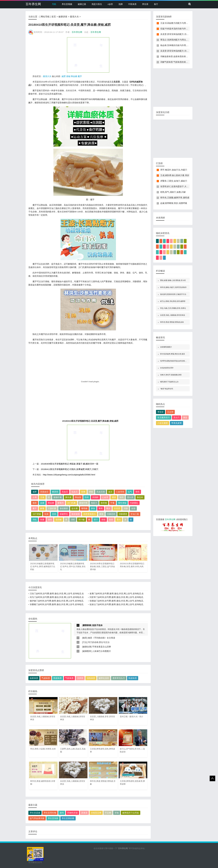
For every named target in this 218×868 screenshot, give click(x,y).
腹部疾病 (87, 625)
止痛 (35, 497)
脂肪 (35, 503)
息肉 (54, 514)
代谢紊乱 (134, 503)
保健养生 (64, 514)
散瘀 (111, 520)
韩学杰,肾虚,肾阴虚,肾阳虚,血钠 (172, 322)
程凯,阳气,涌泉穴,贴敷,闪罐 (173, 192)
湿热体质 (91, 678)
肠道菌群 (64, 508)
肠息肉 (140, 497)
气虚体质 (46, 678)
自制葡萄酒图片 (166, 347)
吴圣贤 (117, 508)
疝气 (130, 492)
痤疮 (138, 492)
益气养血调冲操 (37, 818)
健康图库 (87, 651)
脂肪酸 (59, 520)
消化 (35, 520)
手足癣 (108, 813)
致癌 (122, 497)
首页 (54, 17)
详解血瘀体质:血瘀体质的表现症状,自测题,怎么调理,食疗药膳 (189, 56)
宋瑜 (117, 813)
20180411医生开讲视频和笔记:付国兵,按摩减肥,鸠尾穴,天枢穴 (70, 469)
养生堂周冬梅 (50, 813)
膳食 (101, 514)
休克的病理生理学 (167, 368)
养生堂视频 (67, 4)
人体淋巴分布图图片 (102, 651)
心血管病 (120, 492)
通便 (114, 497)
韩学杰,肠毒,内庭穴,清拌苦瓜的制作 (173, 287)
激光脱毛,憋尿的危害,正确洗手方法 (173, 294)
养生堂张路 (53, 818)
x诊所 (110, 4)
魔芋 (80, 76)
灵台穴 (176, 417)
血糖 (42, 503)
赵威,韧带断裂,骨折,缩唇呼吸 (174, 203)
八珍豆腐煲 (163, 423)
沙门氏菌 (71, 503)
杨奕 (85, 638)
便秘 (68, 76)
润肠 (126, 508)
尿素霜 (84, 813)
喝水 (108, 508)
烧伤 (50, 520)
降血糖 (74, 76)
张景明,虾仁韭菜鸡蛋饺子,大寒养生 (176, 186)
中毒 (112, 503)
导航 (54, 4)
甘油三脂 (135, 514)
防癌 (87, 497)
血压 (110, 492)
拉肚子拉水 (97, 625)
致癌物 (104, 503)
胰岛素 (68, 497)
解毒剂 (61, 503)
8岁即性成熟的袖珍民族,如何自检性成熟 (175, 361)
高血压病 (101, 492)
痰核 (103, 520)
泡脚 (121, 4)
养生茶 (145, 4)
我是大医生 (97, 4)
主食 (42, 497)
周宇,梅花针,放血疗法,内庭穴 (174, 170)
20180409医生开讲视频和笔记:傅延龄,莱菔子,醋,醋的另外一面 (70, 464)
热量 (42, 520)
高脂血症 (44, 492)
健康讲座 (63, 17)
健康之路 (82, 4)
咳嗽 (83, 492)
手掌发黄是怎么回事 (102, 647)
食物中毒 (58, 497)
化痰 (46, 514)
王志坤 (170, 412)
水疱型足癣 (96, 813)
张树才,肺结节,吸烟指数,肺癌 (171, 375)
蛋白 (119, 520)
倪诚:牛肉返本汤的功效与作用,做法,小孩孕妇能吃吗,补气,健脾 (189, 29)
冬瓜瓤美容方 (164, 417)
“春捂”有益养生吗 (167, 389)
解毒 (42, 508)
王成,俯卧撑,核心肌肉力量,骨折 (175, 175)
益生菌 (75, 508)
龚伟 (62, 813)
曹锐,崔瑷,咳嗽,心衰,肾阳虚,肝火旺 (173, 280)
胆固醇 (95, 497)
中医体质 (132, 4)
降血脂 (78, 497)
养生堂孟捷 (35, 813)
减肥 (64, 76)
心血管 (105, 497)
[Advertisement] (88, 55)
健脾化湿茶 (104, 678)
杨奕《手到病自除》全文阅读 (102, 638)
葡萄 (101, 508)
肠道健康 (76, 514)
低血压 (75, 492)
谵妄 (185, 417)
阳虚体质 (133, 678)
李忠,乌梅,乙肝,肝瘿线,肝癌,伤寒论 (173, 308)
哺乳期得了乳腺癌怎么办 (169, 382)
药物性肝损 (73, 813)
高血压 (65, 492)
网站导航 (45, 17)
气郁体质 (69, 678)
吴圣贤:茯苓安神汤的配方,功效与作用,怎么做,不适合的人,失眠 (189, 34)
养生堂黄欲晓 (68, 818)
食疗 (156, 4)
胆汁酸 (82, 520)
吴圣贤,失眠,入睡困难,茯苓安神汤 (173, 315)
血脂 (133, 508)
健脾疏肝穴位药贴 (131, 813)
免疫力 (94, 503)
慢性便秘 (122, 503)
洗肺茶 (80, 678)
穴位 (85, 642)
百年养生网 (33, 4)
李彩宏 (161, 412)
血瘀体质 (34, 678)
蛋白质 (130, 497)
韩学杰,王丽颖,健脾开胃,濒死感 (175, 198)
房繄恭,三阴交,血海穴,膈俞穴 (174, 181)
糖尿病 (55, 492)
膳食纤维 (83, 503)
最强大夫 (74, 17)
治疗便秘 (37, 514)
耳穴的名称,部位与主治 (99, 642)
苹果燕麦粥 (176, 423)
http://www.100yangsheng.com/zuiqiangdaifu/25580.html (69, 475)
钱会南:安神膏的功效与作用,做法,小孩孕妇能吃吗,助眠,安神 (188, 45)
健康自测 (87, 647)
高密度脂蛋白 (90, 514)
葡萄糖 (84, 508)
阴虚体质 (58, 678)
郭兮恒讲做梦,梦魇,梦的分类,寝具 (173, 354)
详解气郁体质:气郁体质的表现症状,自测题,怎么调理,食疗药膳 (189, 62)
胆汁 (96, 520)
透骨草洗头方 (119, 678)
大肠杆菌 (52, 508)
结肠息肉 (111, 514)
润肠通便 (123, 514)
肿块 (93, 508)
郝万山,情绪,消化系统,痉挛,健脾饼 (173, 301)
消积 (73, 520)
